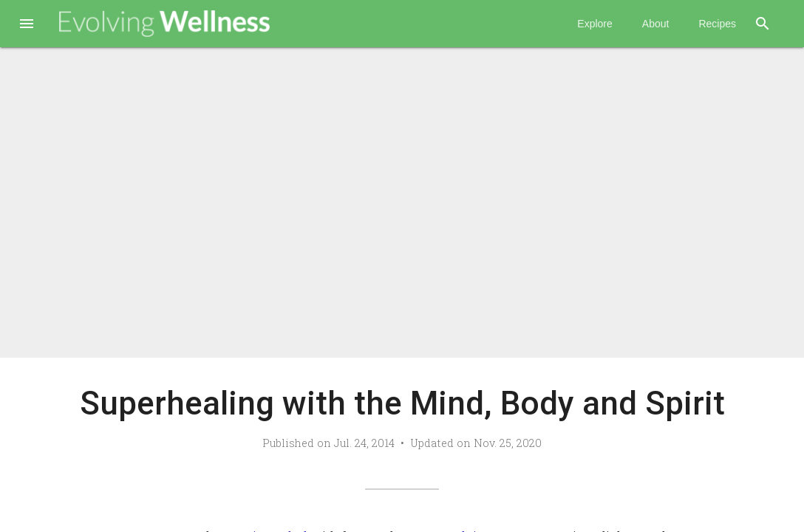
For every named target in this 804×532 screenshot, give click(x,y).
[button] (27, 25)
